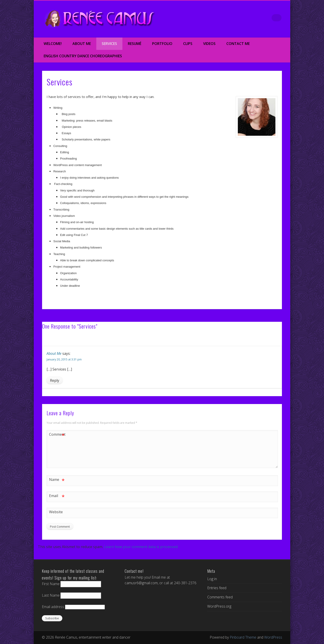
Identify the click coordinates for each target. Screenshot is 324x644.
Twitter (240, 18)
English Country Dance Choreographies (83, 56)
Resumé (135, 44)
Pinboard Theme (243, 637)
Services (109, 44)
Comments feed (220, 597)
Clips (188, 44)
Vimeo (250, 18)
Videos (209, 44)
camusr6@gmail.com (141, 583)
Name (57, 480)
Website (56, 512)
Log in (212, 579)
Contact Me (238, 44)
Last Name (51, 595)
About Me (82, 44)
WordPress (273, 637)
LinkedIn (269, 18)
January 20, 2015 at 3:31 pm (64, 359)
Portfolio (162, 44)
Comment (57, 434)
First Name (51, 584)
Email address (53, 607)
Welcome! (53, 44)
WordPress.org (219, 606)
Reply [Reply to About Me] (55, 380)
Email (57, 496)
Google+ (259, 18)
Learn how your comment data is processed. (141, 547)
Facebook (231, 18)
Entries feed (217, 588)
